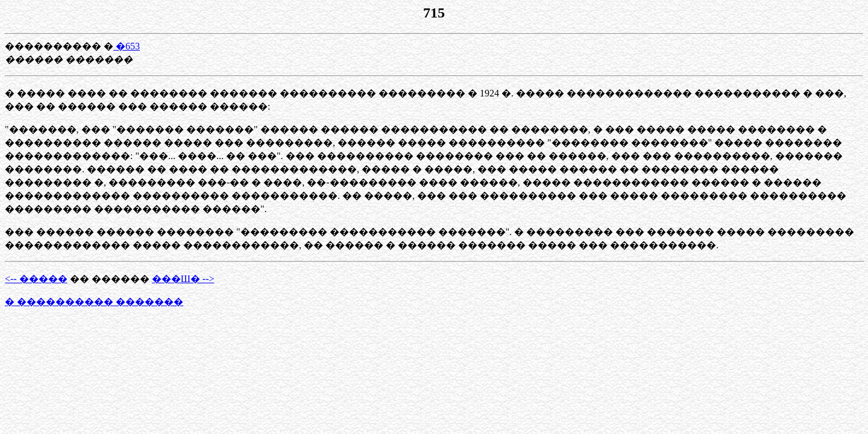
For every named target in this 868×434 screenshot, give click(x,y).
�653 (127, 46)
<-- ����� (36, 279)
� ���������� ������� (94, 302)
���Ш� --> (183, 279)
